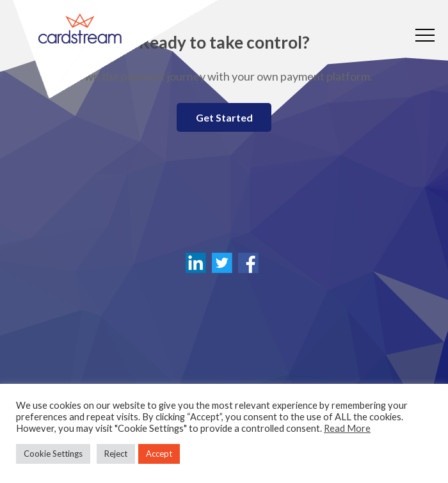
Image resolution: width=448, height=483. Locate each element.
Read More (347, 428)
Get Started (224, 117)
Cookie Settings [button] (53, 454)
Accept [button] (159, 454)
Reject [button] (116, 454)
